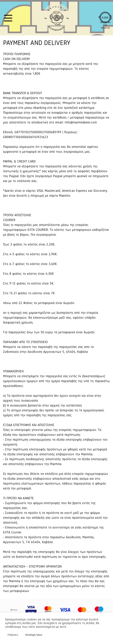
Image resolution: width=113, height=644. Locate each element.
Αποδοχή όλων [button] (34, 635)
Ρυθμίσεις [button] (13, 635)
